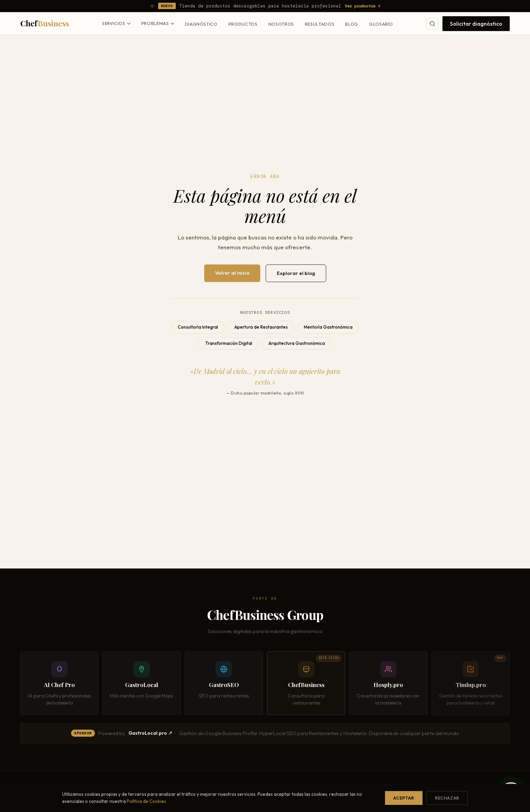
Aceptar (404, 798)
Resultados (320, 24)
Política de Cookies (146, 801)
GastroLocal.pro (150, 735)
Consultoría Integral (198, 327)
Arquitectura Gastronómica (297, 343)
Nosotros (281, 24)
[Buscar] (432, 24)
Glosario (381, 24)
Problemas (158, 23)
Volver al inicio (232, 273)
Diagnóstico (201, 24)
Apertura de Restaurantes (261, 327)
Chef (45, 23)
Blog (352, 24)
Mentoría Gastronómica (328, 327)
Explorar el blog (296, 273)
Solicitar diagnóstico (476, 24)
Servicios (116, 23)
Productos (243, 24)
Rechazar (447, 798)
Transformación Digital (229, 343)
